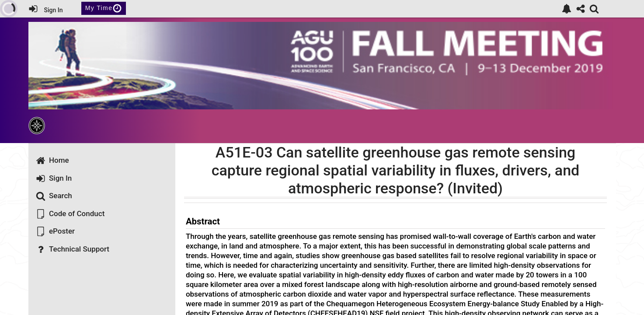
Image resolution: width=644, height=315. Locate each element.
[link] (567, 9)
